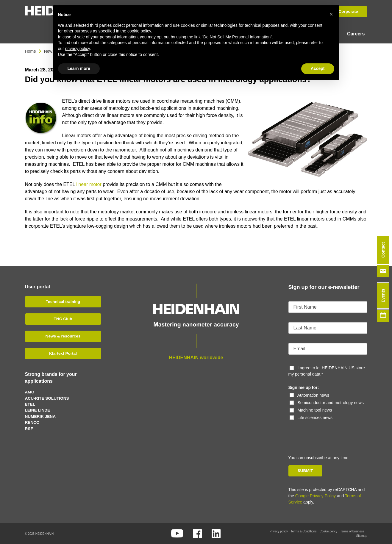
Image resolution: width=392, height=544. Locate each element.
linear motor (89, 184)
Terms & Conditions (304, 531)
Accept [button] (318, 68)
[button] (331, 14)
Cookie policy (328, 531)
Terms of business (352, 531)
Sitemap (362, 536)
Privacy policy (279, 531)
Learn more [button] (79, 68)
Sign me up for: (304, 387)
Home (31, 51)
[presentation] (329, 432)
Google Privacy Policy (316, 496)
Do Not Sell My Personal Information (237, 37)
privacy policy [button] (78, 49)
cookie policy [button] (139, 31)
